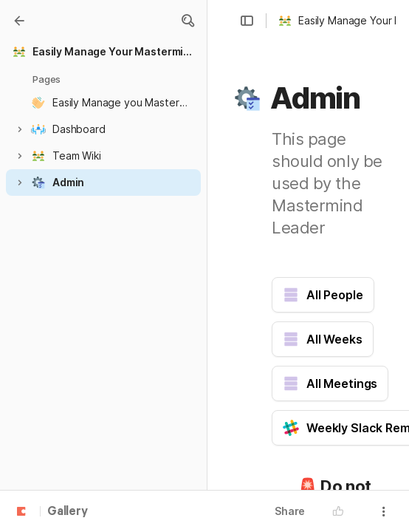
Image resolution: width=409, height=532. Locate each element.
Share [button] (290, 511)
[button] (188, 21)
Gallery (68, 512)
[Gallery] (19, 21)
